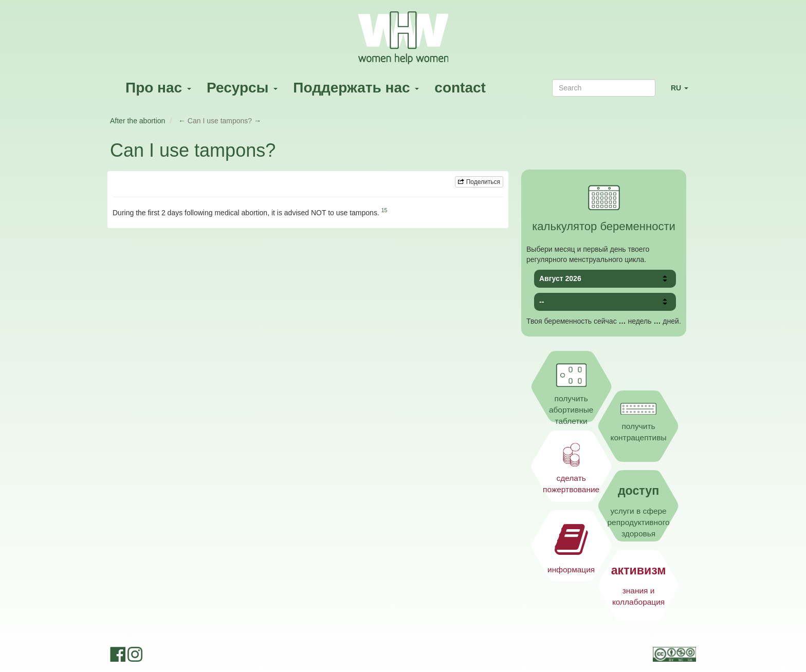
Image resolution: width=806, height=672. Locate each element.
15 (384, 210)
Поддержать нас (356, 88)
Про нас (158, 88)
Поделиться (479, 182)
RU (683, 92)
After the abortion (138, 121)
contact (460, 88)
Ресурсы (242, 88)
